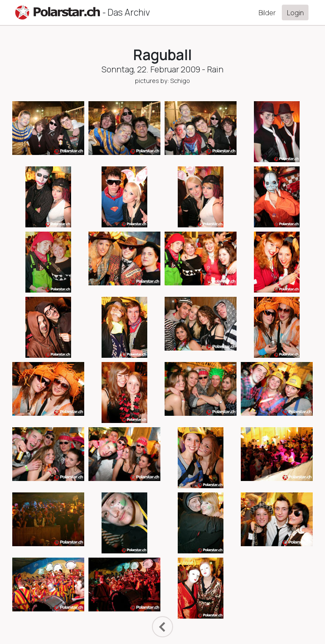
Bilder (267, 13)
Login (295, 13)
